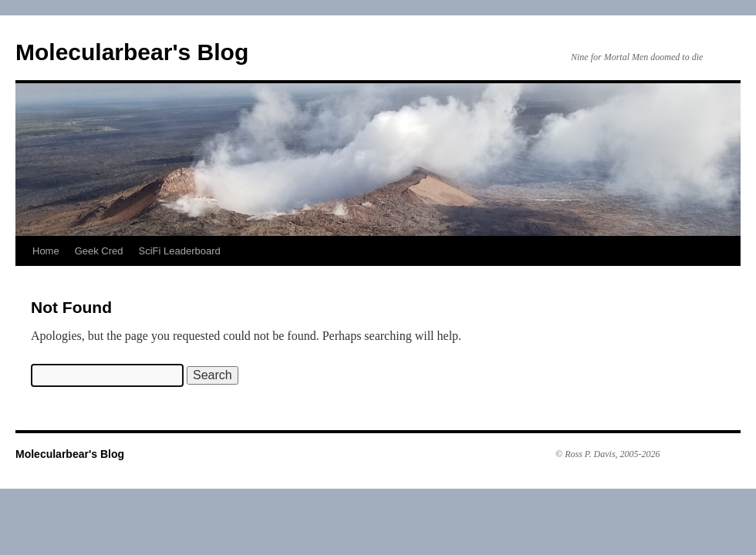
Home (46, 251)
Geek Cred (99, 251)
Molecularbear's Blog (132, 52)
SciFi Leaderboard (180, 251)
